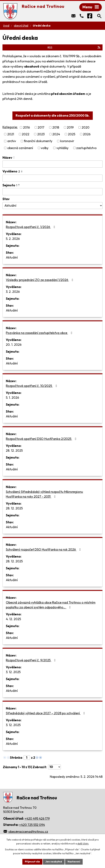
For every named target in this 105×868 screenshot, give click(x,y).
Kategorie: (10, 127)
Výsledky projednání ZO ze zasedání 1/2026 (40, 280)
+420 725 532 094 (32, 825)
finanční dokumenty (38, 141)
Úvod (6, 26)
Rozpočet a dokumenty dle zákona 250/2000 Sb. (53, 115)
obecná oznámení (20, 148)
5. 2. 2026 (13, 239)
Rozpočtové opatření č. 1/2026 (31, 227)
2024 (56, 134)
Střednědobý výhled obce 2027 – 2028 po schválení (46, 713)
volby (45, 148)
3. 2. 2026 (13, 292)
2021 (11, 134)
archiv (12, 141)
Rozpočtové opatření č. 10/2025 (32, 386)
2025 (72, 134)
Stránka (16, 758)
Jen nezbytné (54, 862)
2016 (26, 127)
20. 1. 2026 (14, 345)
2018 (56, 127)
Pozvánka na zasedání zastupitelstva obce (40, 333)
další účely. (83, 844)
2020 (85, 127)
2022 (26, 134)
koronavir (67, 141)
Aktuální (12, 257)
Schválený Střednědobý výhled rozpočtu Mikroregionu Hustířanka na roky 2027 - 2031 (44, 494)
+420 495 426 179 (37, 819)
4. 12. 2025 (13, 619)
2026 (87, 134)
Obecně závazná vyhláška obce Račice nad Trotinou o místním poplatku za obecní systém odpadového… (51, 605)
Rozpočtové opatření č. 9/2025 (31, 660)
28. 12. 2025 (14, 450)
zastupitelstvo (86, 148)
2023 (41, 134)
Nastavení (74, 862)
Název (7, 158)
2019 (70, 127)
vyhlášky (62, 148)
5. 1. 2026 (12, 398)
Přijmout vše (32, 862)
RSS (74, 47)
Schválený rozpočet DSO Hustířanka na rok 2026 (44, 549)
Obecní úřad (21, 26)
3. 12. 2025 (13, 672)
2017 (41, 127)
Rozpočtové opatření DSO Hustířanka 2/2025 (42, 439)
